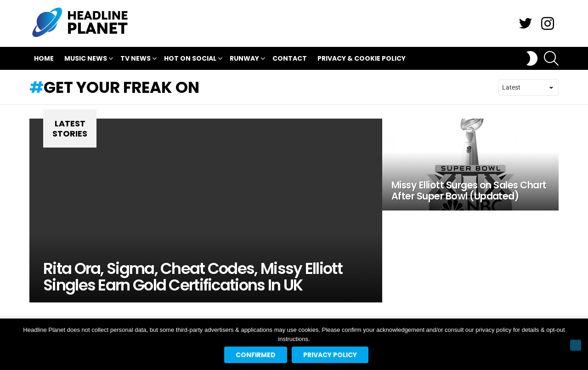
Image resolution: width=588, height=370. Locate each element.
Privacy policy (330, 355)
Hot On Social (190, 60)
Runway (244, 60)
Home (44, 58)
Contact (290, 58)
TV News (136, 60)
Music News (86, 60)
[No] (576, 345)
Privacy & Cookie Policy (362, 58)
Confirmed (256, 355)
